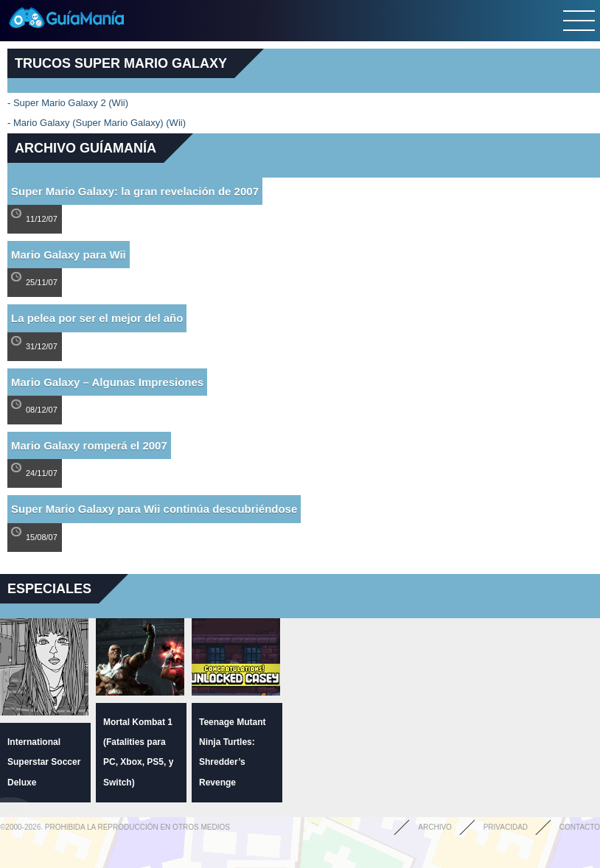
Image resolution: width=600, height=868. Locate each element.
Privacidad (506, 827)
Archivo (435, 827)
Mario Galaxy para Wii (69, 255)
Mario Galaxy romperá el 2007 (89, 445)
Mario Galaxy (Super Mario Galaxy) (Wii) (100, 123)
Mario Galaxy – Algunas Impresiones (107, 382)
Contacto (580, 827)
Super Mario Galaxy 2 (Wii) (71, 103)
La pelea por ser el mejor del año (97, 318)
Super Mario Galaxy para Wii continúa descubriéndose (154, 509)
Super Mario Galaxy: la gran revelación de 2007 (135, 191)
